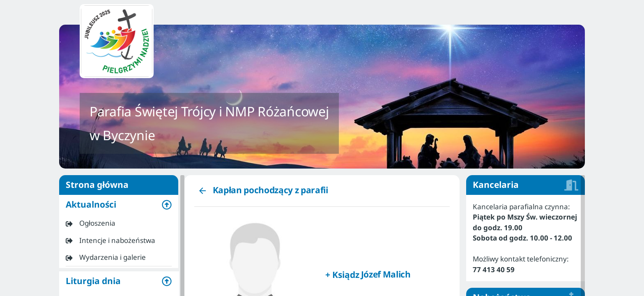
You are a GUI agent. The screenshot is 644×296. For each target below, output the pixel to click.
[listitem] (119, 223)
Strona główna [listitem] (119, 185)
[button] (119, 205)
